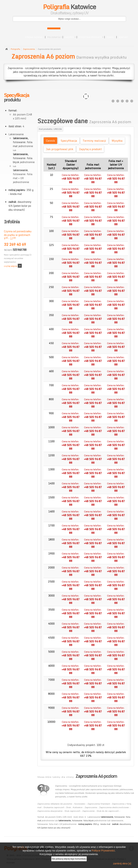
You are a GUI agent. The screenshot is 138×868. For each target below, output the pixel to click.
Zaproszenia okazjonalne (50, 811)
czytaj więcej (11, 266)
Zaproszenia (29, 49)
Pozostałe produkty (90, 37)
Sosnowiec (80, 804)
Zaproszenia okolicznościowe (114, 807)
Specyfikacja (69, 141)
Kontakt (123, 37)
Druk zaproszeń (72, 811)
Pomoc (110, 37)
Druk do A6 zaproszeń (108, 811)
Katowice (69, 10)
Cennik (50, 141)
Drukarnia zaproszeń (54, 807)
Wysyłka (117, 141)
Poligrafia (54, 37)
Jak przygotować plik (60, 149)
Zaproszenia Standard (99, 804)
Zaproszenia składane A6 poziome (55, 804)
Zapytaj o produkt (90, 149)
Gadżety (70, 37)
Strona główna (34, 37)
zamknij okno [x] (122, 864)
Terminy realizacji (94, 141)
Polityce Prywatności (103, 851)
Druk (69, 807)
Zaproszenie (88, 811)
